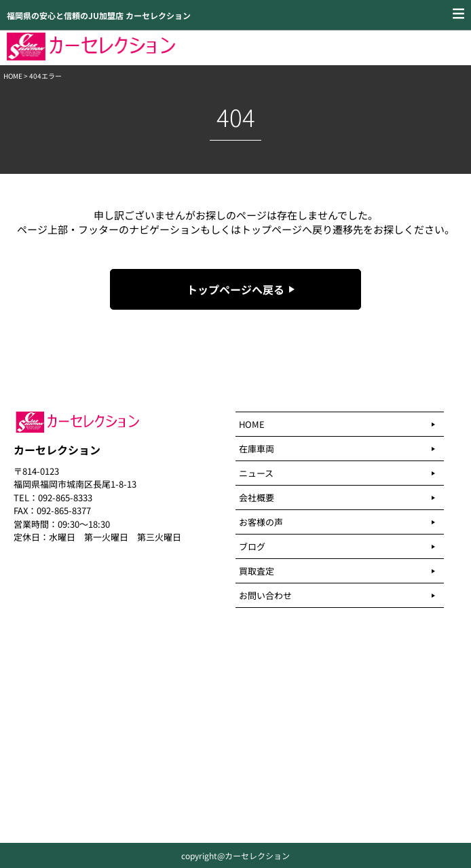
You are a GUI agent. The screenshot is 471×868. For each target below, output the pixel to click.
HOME (13, 76)
